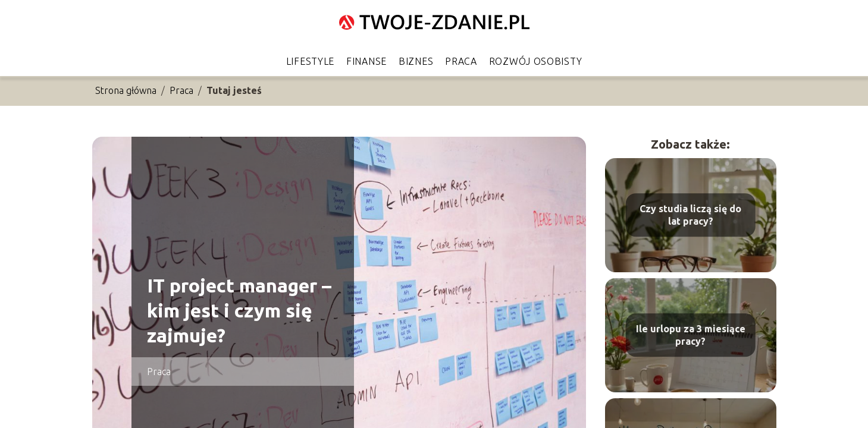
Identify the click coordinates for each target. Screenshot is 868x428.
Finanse (366, 61)
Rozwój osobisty (536, 61)
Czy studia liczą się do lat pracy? (690, 215)
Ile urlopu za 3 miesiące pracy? (691, 335)
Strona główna (126, 90)
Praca (461, 61)
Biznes (416, 61)
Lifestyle (310, 61)
